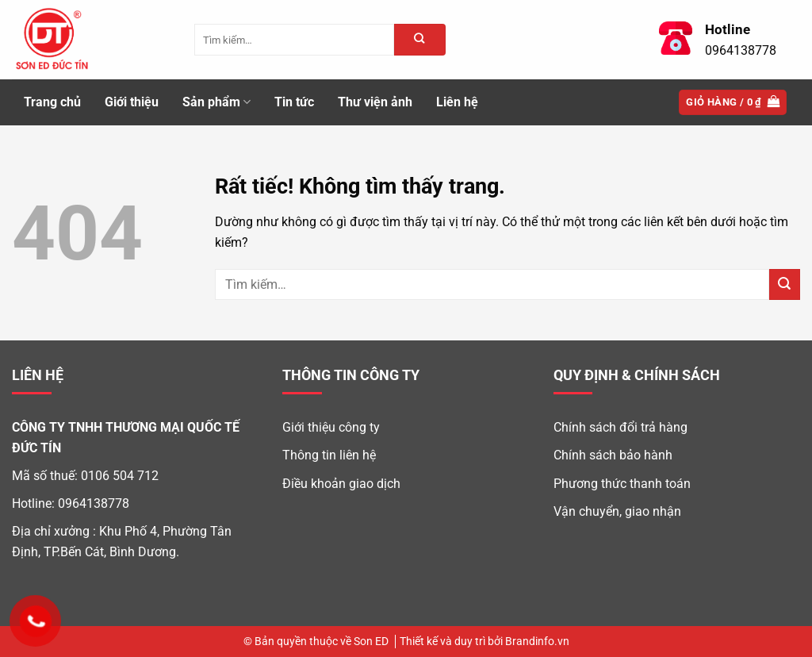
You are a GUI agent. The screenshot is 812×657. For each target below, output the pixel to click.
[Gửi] (785, 284)
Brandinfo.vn (537, 642)
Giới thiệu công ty (331, 427)
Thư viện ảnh (375, 102)
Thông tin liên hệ (329, 455)
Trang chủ (52, 102)
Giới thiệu (132, 102)
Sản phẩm (216, 102)
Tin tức (294, 102)
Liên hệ (457, 102)
